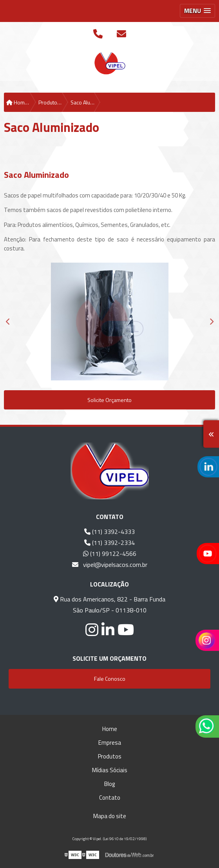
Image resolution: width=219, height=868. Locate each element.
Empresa (110, 743)
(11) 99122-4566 (110, 554)
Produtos (110, 756)
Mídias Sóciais (110, 770)
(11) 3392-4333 (109, 532)
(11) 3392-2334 (109, 543)
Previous (8, 322)
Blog (109, 784)
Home (110, 729)
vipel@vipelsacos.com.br (110, 565)
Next (211, 322)
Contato (110, 798)
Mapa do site (110, 816)
